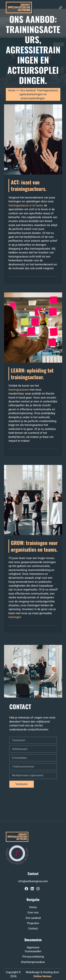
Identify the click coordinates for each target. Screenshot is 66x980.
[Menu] (61, 8)
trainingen (15, 617)
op (9, 972)
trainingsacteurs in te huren (26, 205)
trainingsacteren (19, 390)
